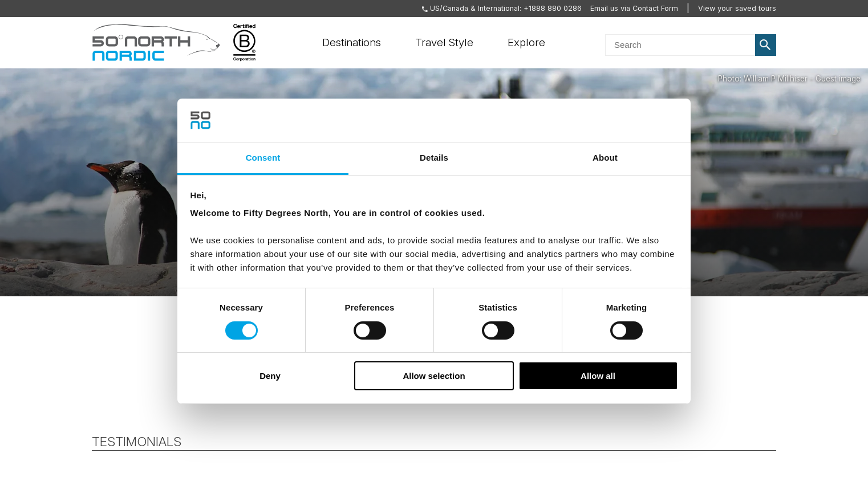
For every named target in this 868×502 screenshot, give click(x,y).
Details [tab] (434, 158)
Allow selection (434, 376)
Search (766, 45)
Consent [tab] (263, 158)
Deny (270, 376)
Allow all (598, 376)
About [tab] (605, 158)
